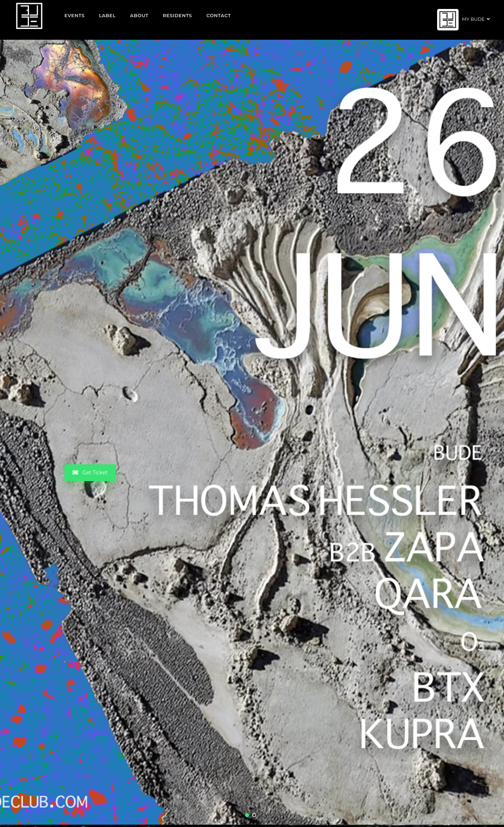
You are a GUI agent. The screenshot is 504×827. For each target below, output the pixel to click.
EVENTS (75, 15)
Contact (219, 15)
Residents (177, 15)
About (140, 15)
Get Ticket (90, 473)
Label (107, 15)
